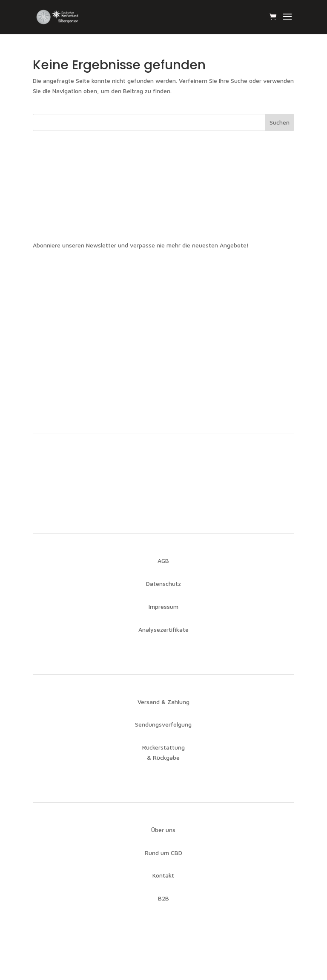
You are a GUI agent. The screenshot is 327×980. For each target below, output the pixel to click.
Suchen (280, 122)
